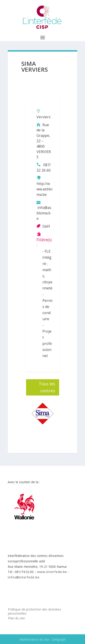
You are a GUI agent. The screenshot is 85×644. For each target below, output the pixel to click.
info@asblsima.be (44, 213)
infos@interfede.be (24, 577)
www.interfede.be (52, 572)
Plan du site (16, 618)
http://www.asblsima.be (44, 189)
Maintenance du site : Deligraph (43, 639)
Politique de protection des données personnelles (34, 611)
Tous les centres (47, 387)
